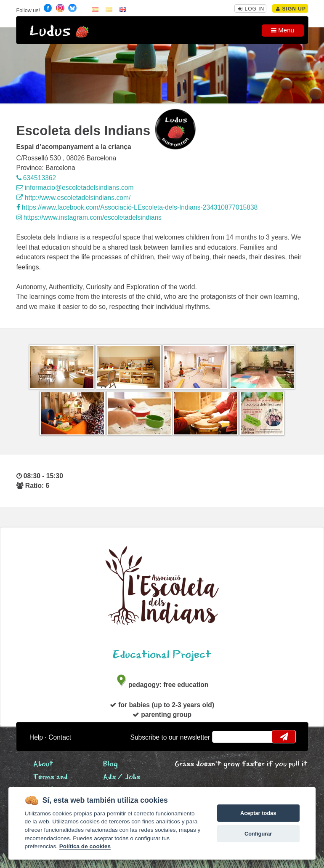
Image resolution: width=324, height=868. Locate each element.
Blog (110, 764)
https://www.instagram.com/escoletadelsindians (89, 217)
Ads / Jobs (122, 777)
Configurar (258, 834)
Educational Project (162, 655)
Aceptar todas (258, 813)
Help (36, 737)
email (224, 737)
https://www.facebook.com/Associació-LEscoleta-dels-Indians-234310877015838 (137, 207)
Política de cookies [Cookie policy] (85, 846)
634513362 (36, 178)
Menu (283, 30)
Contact (60, 737)
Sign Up (291, 9)
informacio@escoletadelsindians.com (75, 188)
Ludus (50, 31)
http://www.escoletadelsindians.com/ (74, 198)
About (43, 764)
